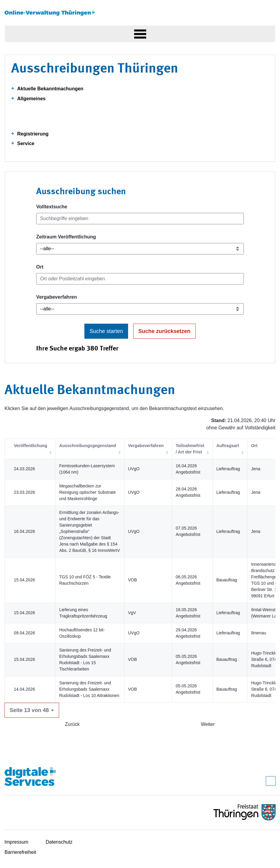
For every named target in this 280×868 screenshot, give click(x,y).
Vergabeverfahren (57, 297)
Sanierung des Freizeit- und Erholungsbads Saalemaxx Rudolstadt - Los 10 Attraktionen (89, 689)
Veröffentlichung (30, 446)
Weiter (208, 724)
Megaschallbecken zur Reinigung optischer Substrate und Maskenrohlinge (87, 492)
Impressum (16, 842)
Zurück (72, 724)
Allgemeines (31, 99)
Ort (40, 267)
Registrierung (33, 134)
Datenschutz (59, 842)
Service (26, 143)
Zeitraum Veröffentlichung (66, 237)
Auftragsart (228, 446)
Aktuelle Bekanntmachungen (50, 89)
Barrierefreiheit (20, 852)
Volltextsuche (52, 207)
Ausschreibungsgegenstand (87, 446)
